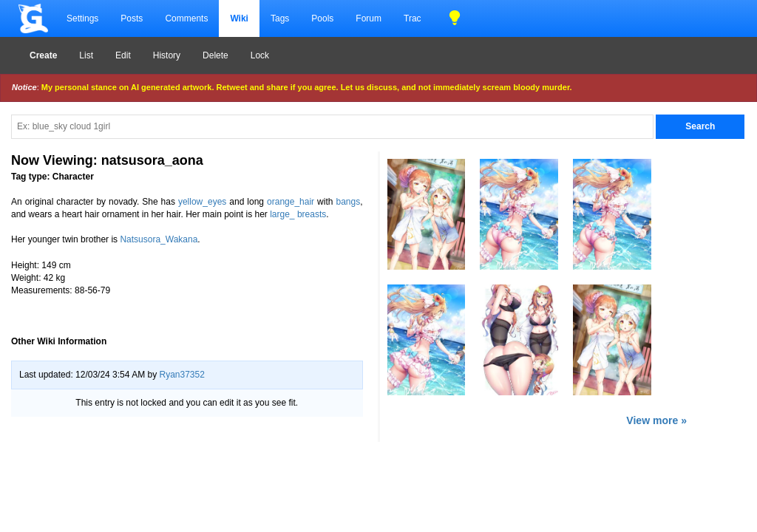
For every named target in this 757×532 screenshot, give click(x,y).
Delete (215, 55)
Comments (186, 18)
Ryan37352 (181, 375)
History (167, 55)
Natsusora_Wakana (159, 239)
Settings (82, 18)
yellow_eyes (202, 202)
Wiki (239, 18)
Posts (132, 18)
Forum (369, 18)
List (86, 55)
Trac (413, 18)
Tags (280, 18)
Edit (123, 55)
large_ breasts (298, 214)
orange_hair (291, 202)
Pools (322, 18)
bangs (348, 202)
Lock (260, 55)
